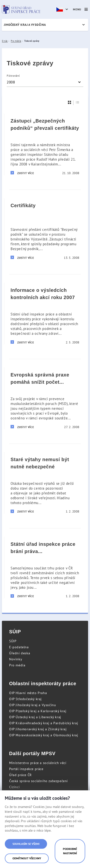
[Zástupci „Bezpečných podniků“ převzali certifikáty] (45, 144)
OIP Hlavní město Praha (28, 693)
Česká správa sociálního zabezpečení (39, 781)
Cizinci (14, 787)
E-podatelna (19, 647)
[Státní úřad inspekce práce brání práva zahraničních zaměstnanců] (45, 567)
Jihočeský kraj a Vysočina (25, 25)
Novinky (16, 659)
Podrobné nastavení (70, 851)
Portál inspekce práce (26, 769)
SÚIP (13, 641)
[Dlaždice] (70, 102)
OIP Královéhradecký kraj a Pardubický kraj (44, 723)
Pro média (17, 665)
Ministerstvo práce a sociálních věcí (38, 763)
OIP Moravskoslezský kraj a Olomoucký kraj (44, 735)
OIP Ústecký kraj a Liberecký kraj (35, 717)
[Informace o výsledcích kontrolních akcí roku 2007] (45, 314)
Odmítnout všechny (27, 858)
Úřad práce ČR (20, 775)
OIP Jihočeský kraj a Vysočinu (33, 705)
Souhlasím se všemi (26, 844)
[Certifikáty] (45, 229)
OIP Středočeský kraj (25, 699)
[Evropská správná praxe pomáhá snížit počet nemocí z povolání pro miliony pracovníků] (45, 398)
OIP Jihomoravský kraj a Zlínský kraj (38, 729)
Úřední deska (20, 653)
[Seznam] (78, 102)
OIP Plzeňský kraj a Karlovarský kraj (38, 711)
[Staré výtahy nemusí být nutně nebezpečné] (45, 483)
